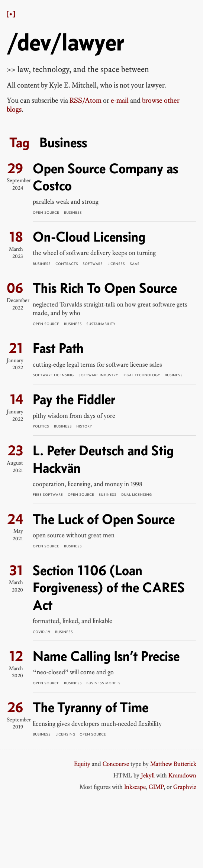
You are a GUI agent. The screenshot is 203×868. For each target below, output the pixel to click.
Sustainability (101, 324)
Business (73, 212)
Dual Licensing (136, 494)
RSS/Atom (86, 100)
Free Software (48, 494)
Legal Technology (141, 375)
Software (93, 264)
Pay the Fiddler (74, 399)
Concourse (116, 764)
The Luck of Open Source (104, 519)
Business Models (103, 683)
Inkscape (135, 787)
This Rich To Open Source (105, 288)
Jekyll (148, 775)
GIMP (156, 787)
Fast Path (58, 348)
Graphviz (185, 787)
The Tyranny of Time (91, 707)
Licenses (116, 264)
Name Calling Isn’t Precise (106, 656)
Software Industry (98, 375)
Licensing (65, 734)
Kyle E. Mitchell (73, 85)
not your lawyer (142, 85)
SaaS (135, 264)
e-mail (120, 100)
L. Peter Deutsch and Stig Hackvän (103, 459)
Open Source (46, 212)
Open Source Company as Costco (105, 177)
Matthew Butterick (173, 764)
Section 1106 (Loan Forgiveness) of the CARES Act (109, 587)
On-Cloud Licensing (89, 237)
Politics (41, 426)
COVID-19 (41, 632)
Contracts (67, 264)
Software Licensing (53, 375)
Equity (82, 764)
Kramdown (182, 775)
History (84, 426)
